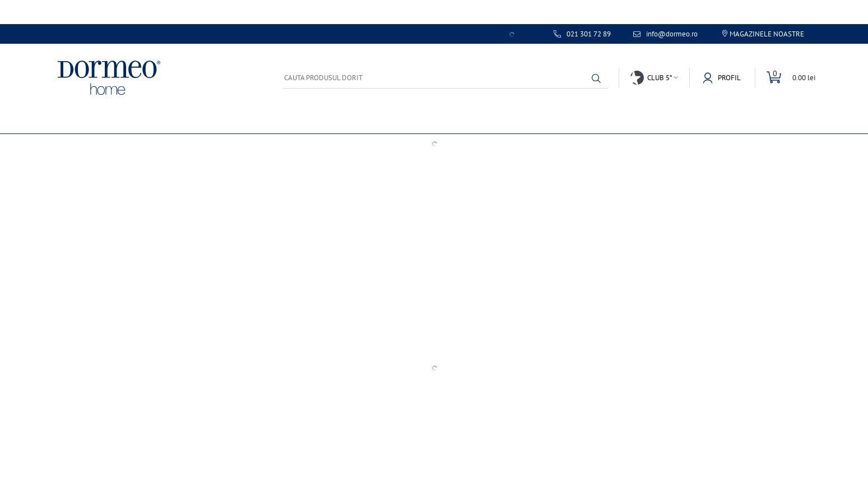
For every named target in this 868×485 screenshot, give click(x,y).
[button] (596, 78)
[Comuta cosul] (785, 78)
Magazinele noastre (767, 34)
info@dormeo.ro (672, 34)
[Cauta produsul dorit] (445, 78)
